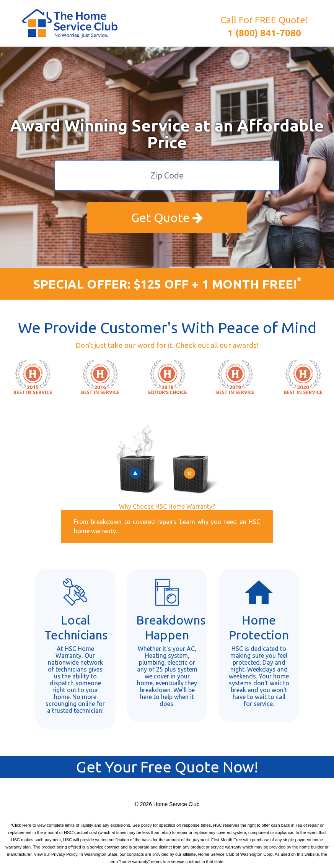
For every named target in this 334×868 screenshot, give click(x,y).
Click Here (22, 825)
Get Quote (167, 217)
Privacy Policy (64, 854)
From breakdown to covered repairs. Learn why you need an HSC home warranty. (167, 526)
